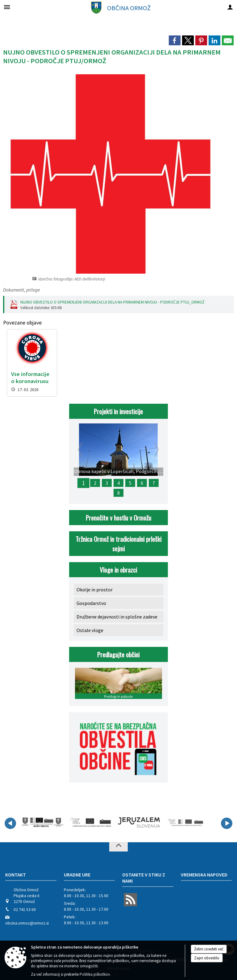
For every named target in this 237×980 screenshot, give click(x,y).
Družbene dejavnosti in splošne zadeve (117, 617)
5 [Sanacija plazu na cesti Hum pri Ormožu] (130, 483)
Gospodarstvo (91, 603)
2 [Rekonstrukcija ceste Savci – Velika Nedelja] (95, 483)
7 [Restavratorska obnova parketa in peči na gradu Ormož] (154, 483)
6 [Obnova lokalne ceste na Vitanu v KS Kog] (142, 483)
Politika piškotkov (95, 974)
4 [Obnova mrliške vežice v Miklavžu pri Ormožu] (118, 483)
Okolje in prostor (95, 590)
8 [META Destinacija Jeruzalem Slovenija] (118, 493)
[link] (175, 40)
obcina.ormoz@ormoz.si (27, 923)
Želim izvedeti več (209, 949)
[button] (10, 823)
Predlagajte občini (118, 654)
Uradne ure (77, 875)
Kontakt (16, 875)
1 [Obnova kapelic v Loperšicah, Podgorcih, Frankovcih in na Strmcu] (83, 483)
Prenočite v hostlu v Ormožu (118, 518)
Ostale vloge (90, 630)
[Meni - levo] (7, 7)
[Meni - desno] (230, 7)
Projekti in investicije (118, 411)
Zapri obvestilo (207, 958)
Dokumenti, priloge (21, 290)
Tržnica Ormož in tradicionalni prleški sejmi (118, 544)
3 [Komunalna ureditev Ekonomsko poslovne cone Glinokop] (107, 483)
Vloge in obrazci (118, 570)
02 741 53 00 (25, 910)
